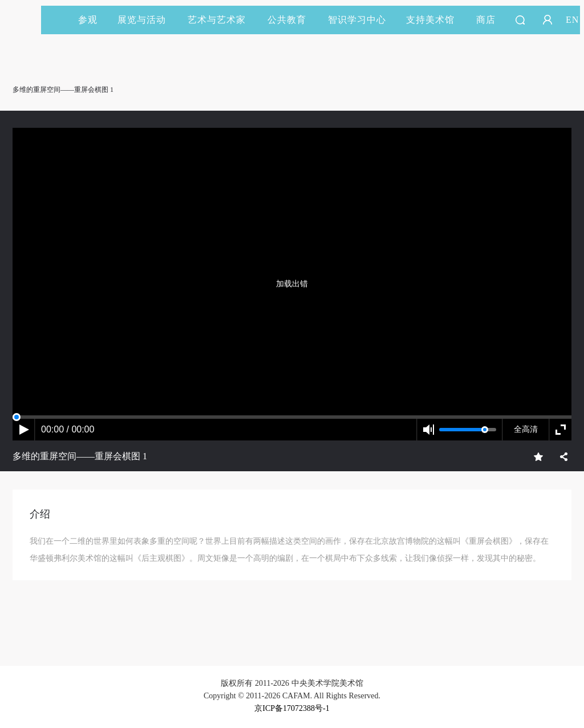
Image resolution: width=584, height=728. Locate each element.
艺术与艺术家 (222, 20)
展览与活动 (147, 20)
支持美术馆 (435, 20)
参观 (88, 20)
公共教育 (292, 20)
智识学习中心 (357, 20)
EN (572, 20)
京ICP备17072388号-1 (292, 708)
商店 (486, 20)
